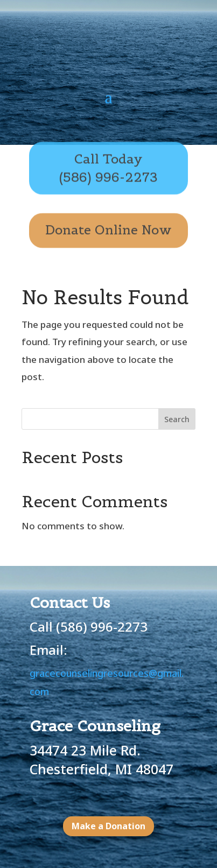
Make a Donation (108, 826)
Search (177, 419)
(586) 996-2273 (102, 626)
